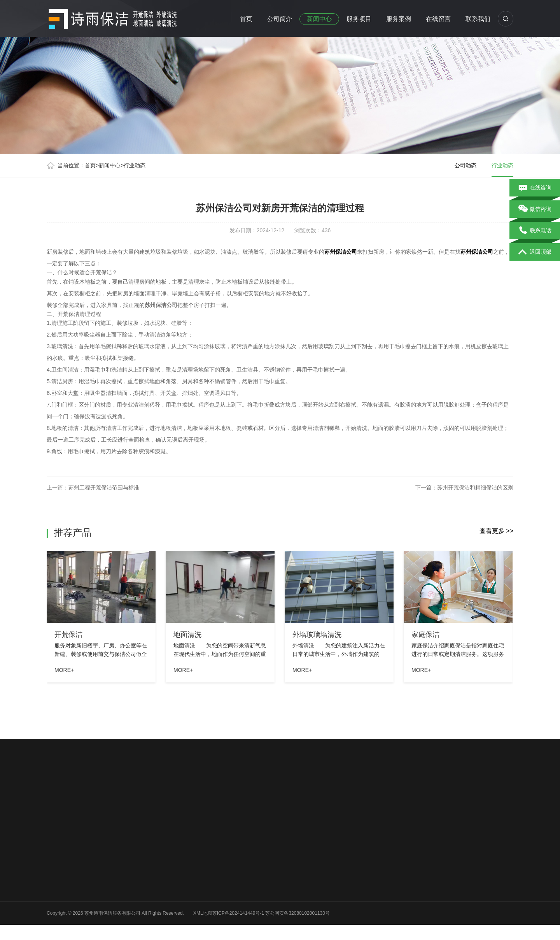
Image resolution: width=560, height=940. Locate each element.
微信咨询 (535, 209)
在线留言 (438, 19)
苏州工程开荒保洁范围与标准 (104, 488)
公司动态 (465, 165)
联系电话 (535, 231)
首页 (246, 19)
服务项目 (359, 19)
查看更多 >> (496, 531)
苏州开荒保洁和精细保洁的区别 (475, 488)
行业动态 (135, 165)
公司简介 (280, 19)
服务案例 (399, 19)
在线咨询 (535, 188)
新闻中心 (319, 19)
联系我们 (478, 19)
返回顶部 (535, 252)
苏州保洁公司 (341, 252)
